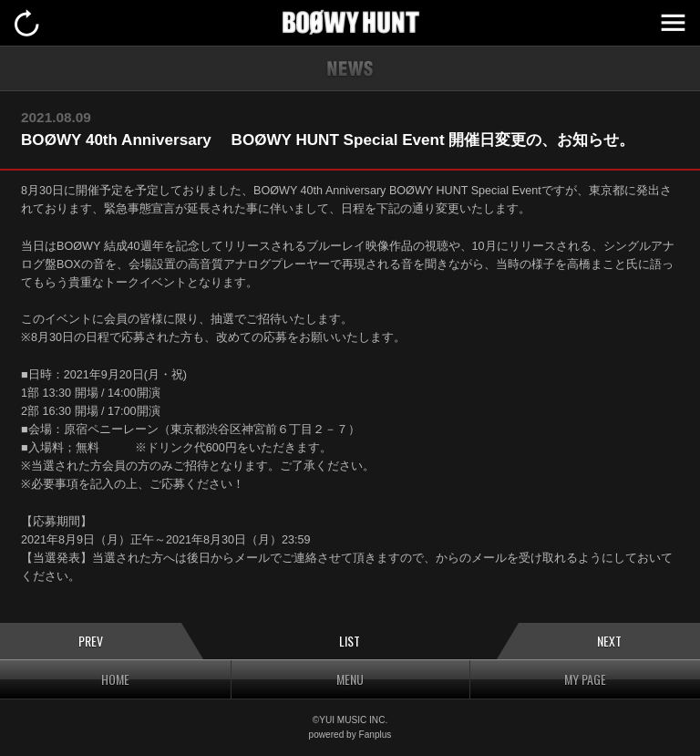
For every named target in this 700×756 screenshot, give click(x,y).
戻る (27, 23)
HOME (115, 679)
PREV (91, 641)
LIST (350, 641)
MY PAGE (585, 679)
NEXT (609, 641)
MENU (673, 23)
